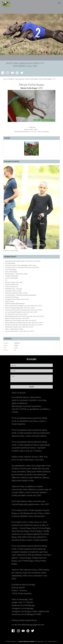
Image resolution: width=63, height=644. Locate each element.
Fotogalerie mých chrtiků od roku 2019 (17, 299)
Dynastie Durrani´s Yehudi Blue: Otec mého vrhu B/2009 (22, 268)
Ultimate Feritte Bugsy (12, 297)
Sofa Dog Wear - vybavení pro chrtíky (16, 274)
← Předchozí (31, 127)
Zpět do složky (29, 129)
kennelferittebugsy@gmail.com (31, 625)
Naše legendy (20, 79)
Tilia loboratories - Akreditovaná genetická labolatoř (21, 295)
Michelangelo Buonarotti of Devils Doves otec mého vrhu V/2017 (25, 316)
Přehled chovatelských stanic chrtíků (16, 293)
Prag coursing (9, 301)
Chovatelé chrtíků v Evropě (13, 291)
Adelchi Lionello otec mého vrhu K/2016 (17, 318)
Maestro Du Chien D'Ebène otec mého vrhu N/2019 (21, 321)
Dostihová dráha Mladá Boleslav (15, 304)
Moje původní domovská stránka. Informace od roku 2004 (23, 261)
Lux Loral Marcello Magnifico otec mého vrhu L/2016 (21, 312)
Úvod (5, 79)
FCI (6, 280)
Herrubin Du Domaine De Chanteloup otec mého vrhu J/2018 (24, 325)
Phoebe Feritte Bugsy (12, 276)
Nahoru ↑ (55, 641)
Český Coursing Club (11, 287)
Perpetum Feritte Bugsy (11, 251)
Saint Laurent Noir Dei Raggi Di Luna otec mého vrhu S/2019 (24, 306)
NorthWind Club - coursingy (14, 289)
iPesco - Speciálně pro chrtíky (14, 329)
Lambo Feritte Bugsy (11, 278)
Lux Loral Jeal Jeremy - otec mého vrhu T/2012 (20, 331)
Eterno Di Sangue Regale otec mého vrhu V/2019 (20, 308)
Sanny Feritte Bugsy (11, 272)
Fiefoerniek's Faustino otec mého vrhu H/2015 (19, 327)
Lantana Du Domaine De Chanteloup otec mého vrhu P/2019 (24, 310)
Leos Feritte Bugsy (11, 270)
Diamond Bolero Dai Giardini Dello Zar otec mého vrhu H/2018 (24, 323)
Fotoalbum (11, 79)
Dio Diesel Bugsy (10, 263)
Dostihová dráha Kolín (12, 284)
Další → (36, 129)
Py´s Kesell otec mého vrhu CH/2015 (16, 314)
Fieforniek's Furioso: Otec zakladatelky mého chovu (21, 265)
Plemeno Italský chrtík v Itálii (14, 282)
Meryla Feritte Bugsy (31, 79)
